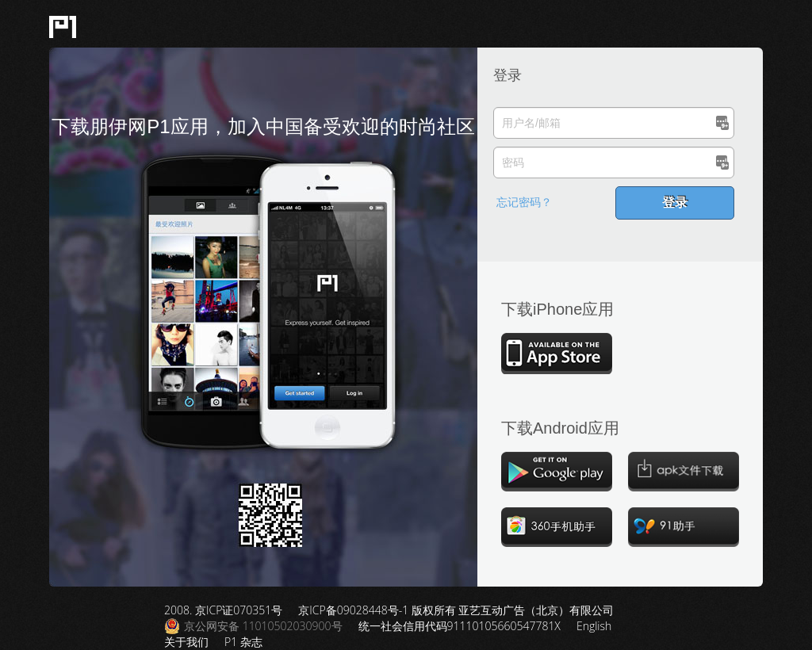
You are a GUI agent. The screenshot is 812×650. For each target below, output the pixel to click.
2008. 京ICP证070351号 (223, 610)
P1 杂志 (243, 642)
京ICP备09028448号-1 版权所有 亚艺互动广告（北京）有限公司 (456, 610)
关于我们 (186, 642)
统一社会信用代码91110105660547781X (460, 626)
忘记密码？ (524, 202)
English (594, 626)
